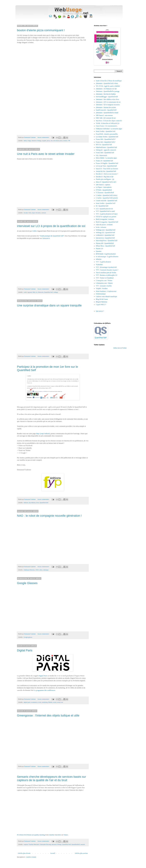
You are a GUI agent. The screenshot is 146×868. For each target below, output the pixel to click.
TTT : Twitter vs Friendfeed (105, 278)
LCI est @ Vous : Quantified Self (106, 166)
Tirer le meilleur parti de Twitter (106, 273)
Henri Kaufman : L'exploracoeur (106, 291)
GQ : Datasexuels (101, 155)
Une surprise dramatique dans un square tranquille (49, 305)
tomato (65, 141)
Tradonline (99, 265)
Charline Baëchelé (34, 844)
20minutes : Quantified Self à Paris (107, 83)
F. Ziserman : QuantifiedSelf (105, 193)
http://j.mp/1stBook (43, 433)
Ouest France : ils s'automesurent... (107, 126)
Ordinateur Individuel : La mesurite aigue (109, 129)
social (55, 702)
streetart (44, 213)
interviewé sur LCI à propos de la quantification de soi (51, 226)
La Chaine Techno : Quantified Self (107, 137)
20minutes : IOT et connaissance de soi (108, 102)
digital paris (27, 702)
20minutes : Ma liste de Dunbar (106, 94)
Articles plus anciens (81, 853)
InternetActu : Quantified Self (105, 238)
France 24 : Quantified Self (104, 161)
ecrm (40, 702)
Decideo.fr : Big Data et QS (105, 177)
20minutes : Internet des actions (106, 107)
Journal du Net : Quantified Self (106, 171)
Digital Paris (25, 650)
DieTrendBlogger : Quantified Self (107, 97)
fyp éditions (32, 503)
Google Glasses (27, 583)
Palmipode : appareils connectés (106, 150)
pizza (48, 141)
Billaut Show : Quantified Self (105, 246)
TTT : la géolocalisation (103, 262)
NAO (37, 570)
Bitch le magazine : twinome (105, 219)
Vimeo (66, 835)
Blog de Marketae (102, 302)
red (52, 141)
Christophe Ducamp (45, 844)
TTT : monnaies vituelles (104, 286)
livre (38, 503)
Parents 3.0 (99, 249)
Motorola (41, 292)
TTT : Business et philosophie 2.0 (106, 275)
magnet (44, 141)
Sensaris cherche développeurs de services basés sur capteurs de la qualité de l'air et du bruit (51, 778)
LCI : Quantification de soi (104, 209)
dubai (25, 141)
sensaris (83, 844)
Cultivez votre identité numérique (106, 296)
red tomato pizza (58, 141)
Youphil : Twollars (102, 289)
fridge (29, 141)
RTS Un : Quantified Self (104, 145)
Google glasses (28, 637)
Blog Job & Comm (102, 299)
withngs (56, 292)
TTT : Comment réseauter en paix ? (107, 270)
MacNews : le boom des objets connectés (109, 121)
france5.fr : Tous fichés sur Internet (107, 169)
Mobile (50, 702)
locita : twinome (101, 227)
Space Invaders (37, 213)
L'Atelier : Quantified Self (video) (107, 195)
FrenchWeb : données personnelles (107, 134)
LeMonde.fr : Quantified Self (105, 235)
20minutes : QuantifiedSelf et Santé (107, 113)
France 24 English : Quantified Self (107, 163)
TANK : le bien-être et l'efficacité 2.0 (108, 123)
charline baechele (55, 835)
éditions (26, 503)
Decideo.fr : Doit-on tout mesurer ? (107, 174)
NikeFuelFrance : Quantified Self (106, 147)
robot (41, 570)
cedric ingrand (28, 292)
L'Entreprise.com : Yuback (104, 283)
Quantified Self (48, 292)
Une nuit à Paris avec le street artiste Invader (46, 154)
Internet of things (37, 141)
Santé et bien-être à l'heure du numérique (109, 81)
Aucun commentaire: (44, 137)
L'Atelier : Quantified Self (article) (107, 198)
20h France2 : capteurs (103, 185)
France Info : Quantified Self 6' (106, 139)
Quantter (99, 251)
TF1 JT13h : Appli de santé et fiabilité (108, 86)
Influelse (99, 259)
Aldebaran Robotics (29, 570)
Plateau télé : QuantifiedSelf (105, 243)
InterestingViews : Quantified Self (107, 241)
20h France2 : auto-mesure (104, 115)
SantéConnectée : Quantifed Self (106, 110)
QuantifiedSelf (76, 844)
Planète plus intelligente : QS (105, 179)
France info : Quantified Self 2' (106, 142)
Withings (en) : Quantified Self (106, 230)
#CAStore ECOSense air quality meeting (31, 835)
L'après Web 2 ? (101, 305)
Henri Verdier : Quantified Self (106, 131)
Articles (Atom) (31, 857)
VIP (69, 141)
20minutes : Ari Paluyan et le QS (106, 89)
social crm (60, 702)
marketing (45, 702)
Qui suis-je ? (100, 311)
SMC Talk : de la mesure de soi (106, 118)
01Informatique (101, 294)
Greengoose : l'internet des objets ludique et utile (48, 715)
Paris (30, 213)
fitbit (34, 292)
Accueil (53, 853)
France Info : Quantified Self (105, 153)
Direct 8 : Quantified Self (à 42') (106, 182)
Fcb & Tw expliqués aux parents (106, 217)
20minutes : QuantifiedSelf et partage (108, 91)
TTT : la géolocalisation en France (107, 214)
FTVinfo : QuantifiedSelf (104, 190)
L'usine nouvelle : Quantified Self (106, 201)
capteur (26, 844)
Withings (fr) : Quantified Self (105, 233)
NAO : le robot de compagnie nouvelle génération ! (49, 516)
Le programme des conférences (45, 690)
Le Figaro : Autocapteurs (104, 187)
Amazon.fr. (46, 238)
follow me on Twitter (120, 348)
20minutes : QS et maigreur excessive (108, 105)
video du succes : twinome (104, 225)
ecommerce (34, 702)
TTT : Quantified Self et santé (105, 211)
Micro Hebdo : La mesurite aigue (106, 158)
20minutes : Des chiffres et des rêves (107, 99)
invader (26, 213)
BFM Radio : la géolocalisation (106, 254)
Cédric (35, 231)
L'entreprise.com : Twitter (104, 281)
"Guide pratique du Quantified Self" (52, 236)
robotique (46, 570)
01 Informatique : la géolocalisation (107, 257)
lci (37, 292)
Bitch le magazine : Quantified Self (107, 222)
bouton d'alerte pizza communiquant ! (41, 30)
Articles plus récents (24, 853)
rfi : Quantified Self (102, 206)
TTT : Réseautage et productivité (106, 267)
